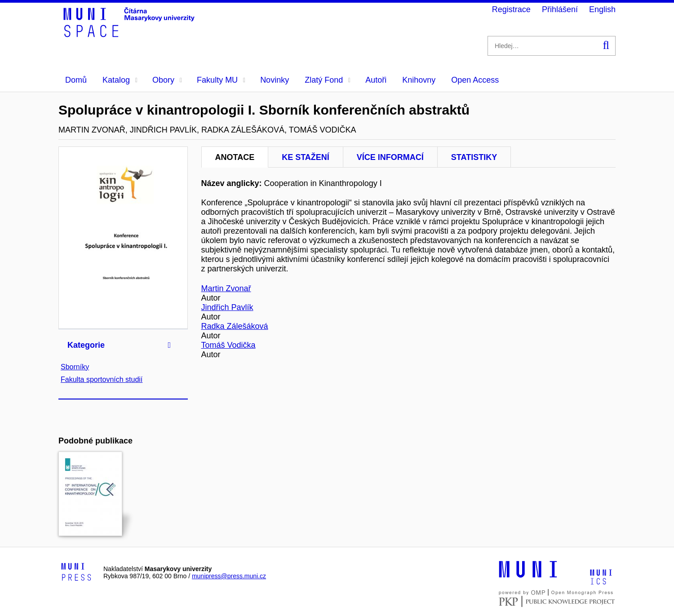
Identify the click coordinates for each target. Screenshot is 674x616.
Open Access (475, 80)
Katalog (120, 80)
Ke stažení (306, 157)
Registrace (511, 9)
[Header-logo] (130, 34)
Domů (76, 80)
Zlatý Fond (328, 80)
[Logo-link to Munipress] (76, 572)
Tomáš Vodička (228, 345)
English (602, 9)
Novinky (275, 80)
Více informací (390, 157)
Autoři (376, 80)
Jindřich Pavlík (227, 307)
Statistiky (474, 157)
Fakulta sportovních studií (102, 379)
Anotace (235, 157)
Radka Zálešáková (235, 326)
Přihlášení (560, 9)
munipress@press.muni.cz (229, 576)
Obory (167, 80)
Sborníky (75, 367)
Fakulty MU (221, 80)
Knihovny (419, 80)
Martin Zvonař (226, 288)
